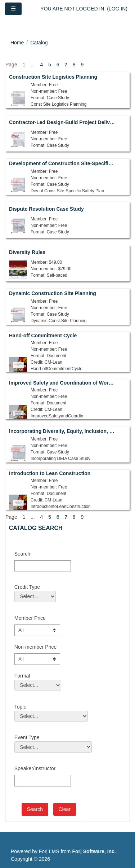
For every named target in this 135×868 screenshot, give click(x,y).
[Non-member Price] (37, 659)
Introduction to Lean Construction (50, 473)
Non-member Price (35, 647)
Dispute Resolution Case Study (46, 209)
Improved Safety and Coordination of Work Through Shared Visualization (62, 383)
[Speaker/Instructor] (43, 781)
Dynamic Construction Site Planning (53, 293)
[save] (35, 809)
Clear (65, 809)
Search (22, 554)
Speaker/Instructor (35, 768)
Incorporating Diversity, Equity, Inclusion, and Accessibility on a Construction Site (62, 431)
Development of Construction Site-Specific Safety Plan (62, 163)
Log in (117, 9)
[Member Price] (37, 630)
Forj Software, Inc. (94, 851)
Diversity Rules (27, 252)
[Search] (43, 566)
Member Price (30, 618)
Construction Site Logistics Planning (53, 77)
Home (17, 43)
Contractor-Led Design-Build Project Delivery (62, 122)
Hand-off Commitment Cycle (43, 336)
